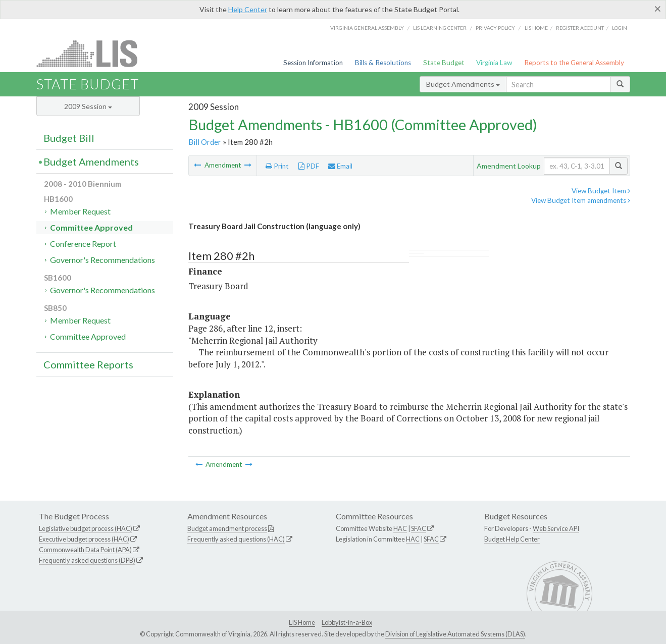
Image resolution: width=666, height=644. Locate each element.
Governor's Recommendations (103, 260)
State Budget (444, 63)
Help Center (248, 9)
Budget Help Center (512, 539)
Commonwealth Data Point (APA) (85, 550)
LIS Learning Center (440, 28)
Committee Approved (91, 227)
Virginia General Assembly (367, 28)
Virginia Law (494, 63)
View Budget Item (601, 191)
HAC (400, 528)
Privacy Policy (495, 28)
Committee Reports (88, 364)
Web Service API (556, 528)
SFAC (419, 528)
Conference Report (83, 244)
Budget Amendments (463, 84)
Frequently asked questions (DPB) (87, 560)
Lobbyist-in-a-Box (347, 622)
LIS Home (302, 622)
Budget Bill (69, 138)
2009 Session (88, 106)
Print (277, 166)
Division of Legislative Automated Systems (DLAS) (455, 634)
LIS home (536, 28)
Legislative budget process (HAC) (86, 528)
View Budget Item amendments (581, 200)
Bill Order (205, 142)
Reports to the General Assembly (574, 63)
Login (620, 28)
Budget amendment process (227, 528)
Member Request (80, 211)
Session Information (313, 63)
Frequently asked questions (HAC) (236, 539)
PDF (309, 166)
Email (340, 166)
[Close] (658, 9)
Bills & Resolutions (383, 63)
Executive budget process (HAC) (84, 539)
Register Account (580, 28)
